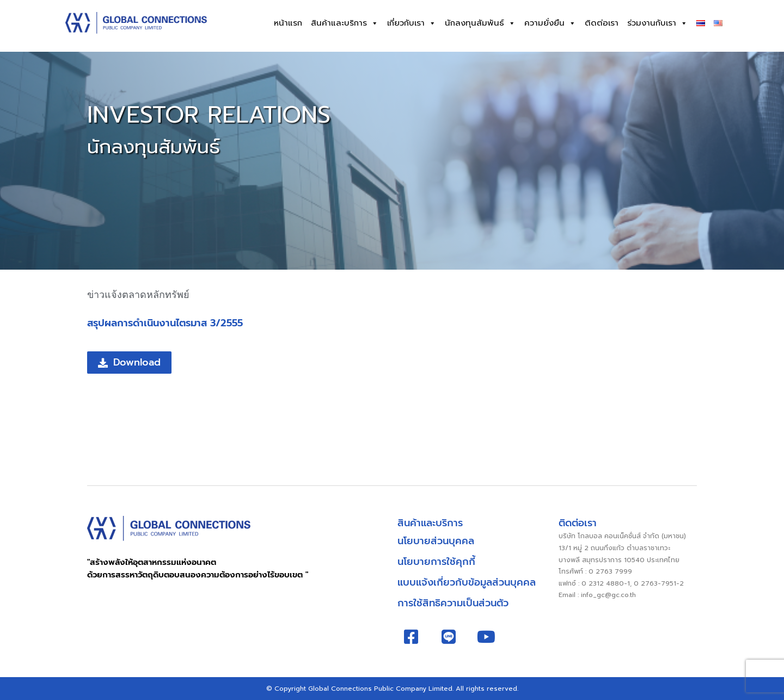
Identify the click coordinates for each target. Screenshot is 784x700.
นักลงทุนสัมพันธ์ (480, 23)
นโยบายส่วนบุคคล (436, 541)
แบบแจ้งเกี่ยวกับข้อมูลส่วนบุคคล (467, 582)
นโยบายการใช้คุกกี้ (436, 562)
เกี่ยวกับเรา (412, 23)
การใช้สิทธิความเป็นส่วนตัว (453, 603)
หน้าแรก (288, 23)
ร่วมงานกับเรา (657, 23)
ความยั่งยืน (550, 23)
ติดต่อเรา (602, 23)
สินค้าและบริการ (345, 23)
